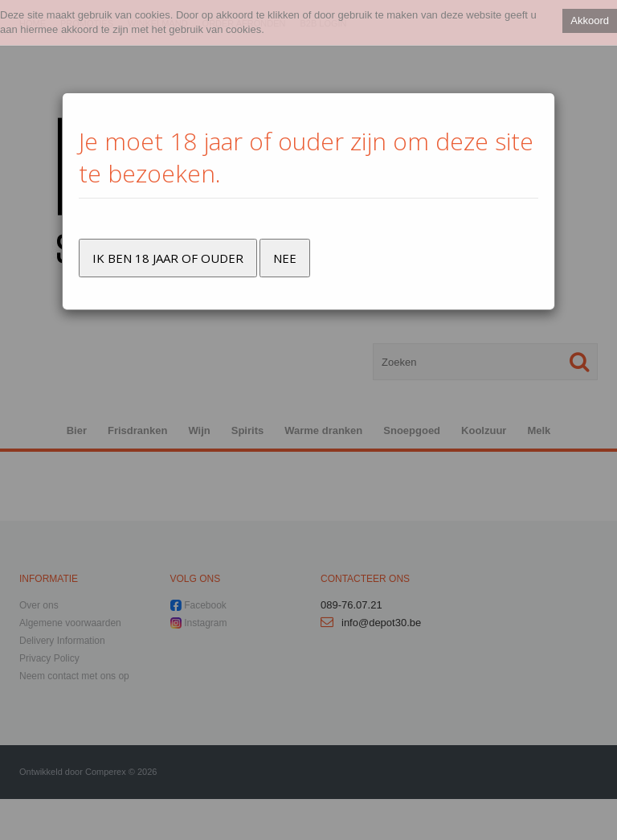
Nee (285, 258)
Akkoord (590, 20)
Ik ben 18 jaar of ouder (168, 258)
